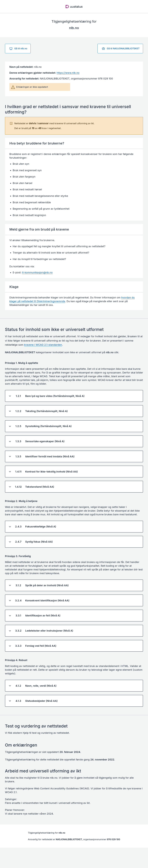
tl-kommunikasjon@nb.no (37, 272)
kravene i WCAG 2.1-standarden (43, 345)
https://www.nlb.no (68, 73)
